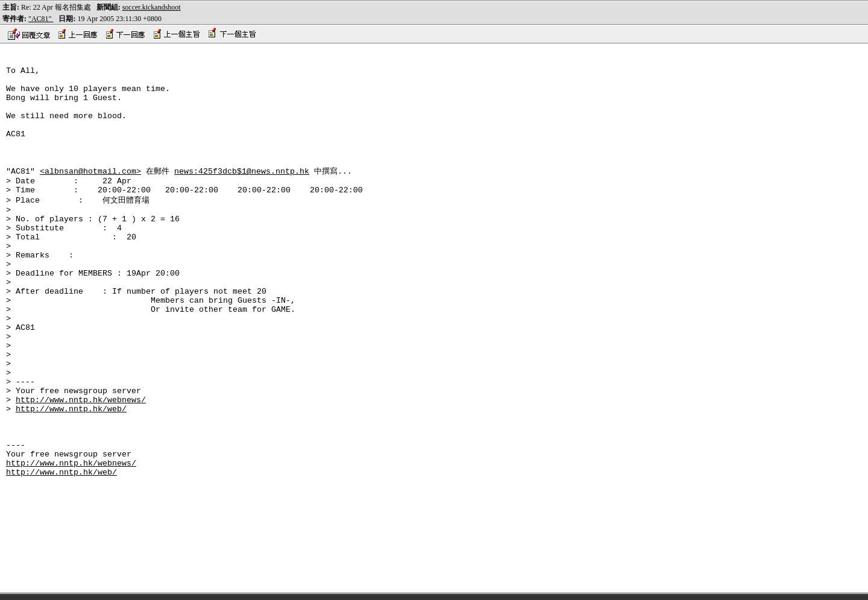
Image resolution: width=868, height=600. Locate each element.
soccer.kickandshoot (152, 7)
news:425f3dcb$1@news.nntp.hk (242, 193)
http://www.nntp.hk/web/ (71, 476)
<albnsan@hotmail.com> (90, 193)
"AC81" (41, 19)
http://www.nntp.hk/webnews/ (81, 466)
